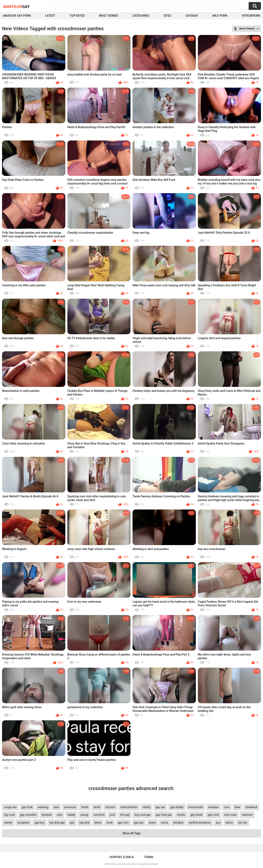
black (98, 823)
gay (72, 823)
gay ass (139, 823)
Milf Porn (220, 16)
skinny (8, 823)
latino (229, 823)
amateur (213, 807)
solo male (230, 815)
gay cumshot (28, 815)
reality (146, 807)
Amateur (16, 6)
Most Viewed (108, 16)
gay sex (160, 807)
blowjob (47, 815)
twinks (181, 815)
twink (97, 807)
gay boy (39, 823)
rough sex (10, 807)
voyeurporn (251, 16)
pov (218, 823)
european (23, 823)
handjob (178, 823)
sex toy (242, 823)
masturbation (129, 807)
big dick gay (57, 823)
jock (112, 815)
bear (238, 807)
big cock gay (143, 815)
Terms (149, 857)
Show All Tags (131, 833)
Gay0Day (192, 16)
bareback (251, 807)
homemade (196, 807)
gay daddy (177, 807)
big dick (84, 823)
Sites (167, 16)
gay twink (197, 815)
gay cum (123, 823)
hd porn (110, 807)
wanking (43, 807)
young (84, 815)
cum (227, 807)
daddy (71, 815)
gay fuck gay (164, 815)
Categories (141, 16)
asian (152, 823)
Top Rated (77, 16)
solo (60, 815)
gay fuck (27, 807)
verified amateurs (200, 823)
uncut (164, 823)
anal (56, 807)
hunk (110, 823)
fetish (85, 807)
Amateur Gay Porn (17, 16)
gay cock (213, 815)
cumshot (99, 815)
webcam (247, 815)
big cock (9, 815)
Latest (50, 16)
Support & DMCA (122, 857)
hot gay (125, 815)
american (70, 807)
